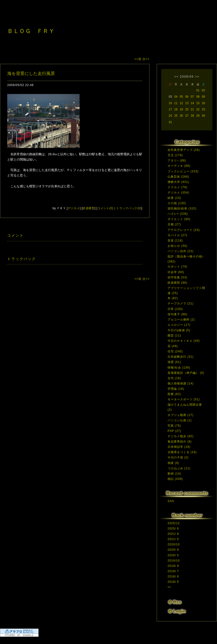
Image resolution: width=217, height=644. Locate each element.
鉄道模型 (88, 208)
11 (176, 103)
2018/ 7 (173, 571)
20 (187, 109)
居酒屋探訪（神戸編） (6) (186, 373)
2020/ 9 (173, 550)
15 (198, 103)
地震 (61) (174, 362)
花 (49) (173, 346)
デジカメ (74, 208)
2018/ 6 (173, 577)
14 (192, 103)
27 (187, 116)
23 (203, 109)
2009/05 (187, 77)
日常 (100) (175, 309)
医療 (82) (174, 394)
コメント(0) (105, 208)
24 (170, 116)
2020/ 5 (173, 555)
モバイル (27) (177, 235)
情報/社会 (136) (179, 368)
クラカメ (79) (177, 187)
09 (203, 97)
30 (203, 116)
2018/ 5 (173, 582)
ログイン (177, 612)
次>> (146, 59)
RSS (175, 602)
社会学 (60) (176, 272)
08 (198, 97)
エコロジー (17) (179, 325)
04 (176, 97)
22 (198, 109)
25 (176, 116)
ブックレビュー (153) (183, 171)
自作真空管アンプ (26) (184, 150)
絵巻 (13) (174, 198)
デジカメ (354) (178, 193)
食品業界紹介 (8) (180, 442)
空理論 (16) (176, 389)
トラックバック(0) (129, 208)
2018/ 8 (173, 566)
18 (176, 109)
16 (203, 103)
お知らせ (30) (177, 246)
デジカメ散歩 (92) (181, 436)
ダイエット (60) (179, 219)
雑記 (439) (175, 479)
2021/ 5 (173, 539)
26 (181, 116)
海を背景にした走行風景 (31, 74)
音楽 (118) (175, 241)
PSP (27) (174, 431)
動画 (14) (174, 474)
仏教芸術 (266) (178, 177)
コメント (15, 235)
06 (187, 97)
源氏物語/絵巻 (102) (182, 208)
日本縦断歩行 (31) (181, 357)
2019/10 (174, 561)
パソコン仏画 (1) (180, 420)
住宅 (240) (175, 351)
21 (192, 109)
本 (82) (173, 298)
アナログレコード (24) (184, 230)
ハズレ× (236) (178, 214)
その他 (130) (177, 203)
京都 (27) (174, 224)
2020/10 (174, 544)
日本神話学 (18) (179, 447)
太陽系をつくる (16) (182, 452)
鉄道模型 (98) (177, 283)
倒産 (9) (173, 463)
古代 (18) (174, 378)
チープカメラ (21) (181, 303)
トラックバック (22, 259)
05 (181, 97)
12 (181, 103)
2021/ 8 (173, 534)
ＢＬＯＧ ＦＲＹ (31, 31)
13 (187, 103)
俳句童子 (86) (177, 314)
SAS (171, 501)
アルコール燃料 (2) (181, 320)
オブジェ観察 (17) (181, 415)
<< (176, 77)
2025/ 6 (173, 529)
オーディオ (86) (179, 166)
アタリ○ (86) (177, 161)
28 (192, 116)
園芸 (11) (174, 335)
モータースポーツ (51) (184, 399)
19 (181, 109)
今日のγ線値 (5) (179, 330)
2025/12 (174, 523)
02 (203, 90)
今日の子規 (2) (178, 457)
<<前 (139, 59)
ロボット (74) (177, 267)
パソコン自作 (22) (181, 251)
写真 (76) (174, 426)
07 (192, 97)
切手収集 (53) (177, 277)
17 (170, 109)
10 (170, 103)
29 (198, 116)
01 (198, 90)
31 (170, 122)
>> (197, 77)
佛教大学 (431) (178, 182)
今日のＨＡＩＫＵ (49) (184, 341)
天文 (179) (175, 155)
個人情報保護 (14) (181, 383)
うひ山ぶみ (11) (179, 468)
